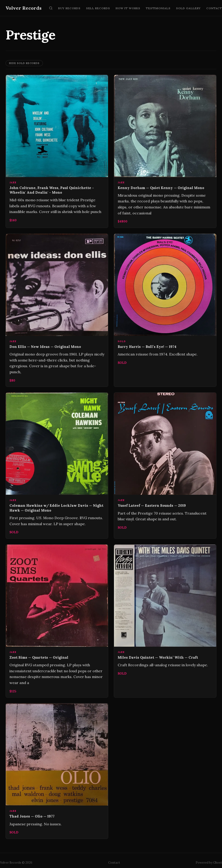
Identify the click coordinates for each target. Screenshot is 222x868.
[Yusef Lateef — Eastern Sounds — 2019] (165, 465)
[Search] (51, 8)
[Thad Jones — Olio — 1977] (57, 771)
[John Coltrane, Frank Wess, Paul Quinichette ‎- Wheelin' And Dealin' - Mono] (57, 151)
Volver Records (24, 8)
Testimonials (158, 8)
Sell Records (98, 8)
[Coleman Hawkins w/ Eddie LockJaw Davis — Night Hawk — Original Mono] (57, 465)
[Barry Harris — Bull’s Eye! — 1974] (165, 310)
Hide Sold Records (24, 63)
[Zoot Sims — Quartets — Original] (57, 621)
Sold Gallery (188, 8)
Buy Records (69, 8)
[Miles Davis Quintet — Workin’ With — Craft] (165, 621)
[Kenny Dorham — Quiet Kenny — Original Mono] (165, 151)
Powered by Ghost (209, 863)
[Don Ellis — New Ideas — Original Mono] (57, 310)
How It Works (128, 8)
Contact (114, 863)
